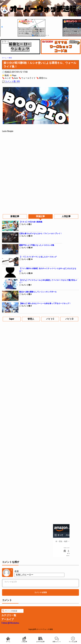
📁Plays (13, 75)
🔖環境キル (42, 78)
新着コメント (57, 639)
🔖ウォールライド (27, 78)
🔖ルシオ (6, 78)
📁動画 (5, 75)
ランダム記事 (73, 639)
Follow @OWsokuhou (10, 623)
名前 (17, 571)
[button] (2, 27)
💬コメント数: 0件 (11, 81)
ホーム (8, 639)
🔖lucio (15, 78)
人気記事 (24, 639)
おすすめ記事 (40, 639)
